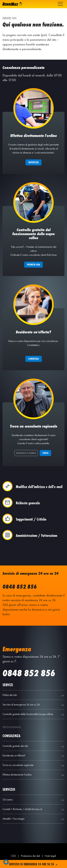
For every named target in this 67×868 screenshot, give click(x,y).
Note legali (50, 856)
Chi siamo (33, 800)
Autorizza (33, 162)
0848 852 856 (20, 587)
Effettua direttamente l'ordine (33, 775)
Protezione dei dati (30, 856)
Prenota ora (33, 265)
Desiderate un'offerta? (33, 756)
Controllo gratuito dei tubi (33, 746)
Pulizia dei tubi (33, 696)
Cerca (45, 453)
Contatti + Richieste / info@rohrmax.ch (33, 810)
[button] (6, 862)
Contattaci (34, 359)
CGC (14, 856)
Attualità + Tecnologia (33, 819)
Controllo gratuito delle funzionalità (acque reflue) (33, 715)
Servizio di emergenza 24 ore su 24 (33, 705)
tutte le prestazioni (12, 727)
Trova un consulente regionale (33, 766)
